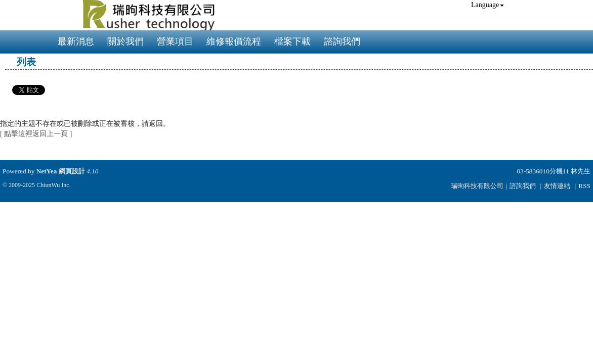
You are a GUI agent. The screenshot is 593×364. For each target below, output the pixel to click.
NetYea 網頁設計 (61, 171)
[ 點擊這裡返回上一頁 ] (36, 134)
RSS (584, 186)
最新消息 (76, 41)
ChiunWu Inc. (54, 185)
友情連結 (557, 186)
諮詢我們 (342, 41)
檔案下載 (292, 41)
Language (488, 5)
